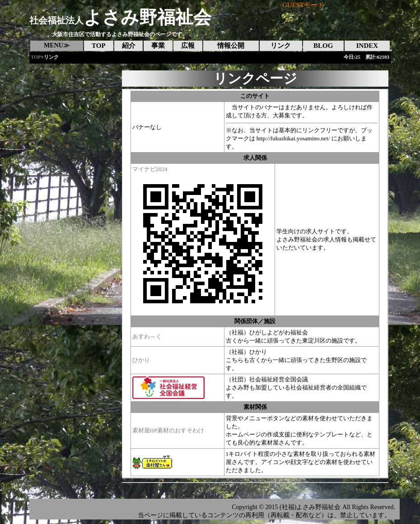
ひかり (141, 360)
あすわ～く (147, 336)
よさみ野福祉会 (120, 17)
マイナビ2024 (150, 169)
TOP (36, 57)
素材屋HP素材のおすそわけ (168, 430)
